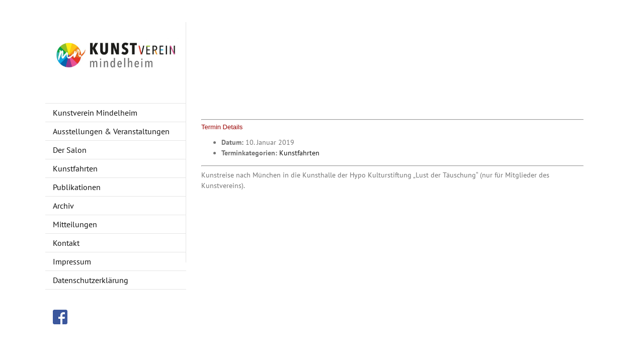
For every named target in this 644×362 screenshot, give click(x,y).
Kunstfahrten (299, 153)
